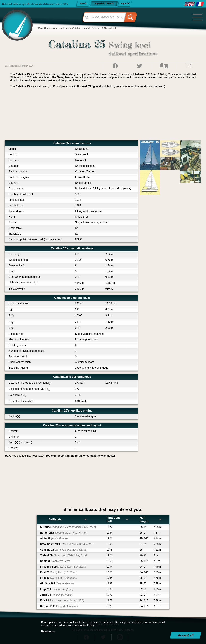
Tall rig (111, 86)
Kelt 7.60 (62, 601)
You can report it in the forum (64, 456)
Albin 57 (54, 538)
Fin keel (82, 86)
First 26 (59, 578)
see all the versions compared (145, 86)
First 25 (59, 572)
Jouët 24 (56, 595)
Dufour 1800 (60, 606)
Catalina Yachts (85, 172)
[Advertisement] (103, 115)
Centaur (55, 561)
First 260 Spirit (63, 567)
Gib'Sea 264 (57, 584)
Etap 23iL (57, 589)
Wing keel (95, 86)
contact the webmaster (101, 456)
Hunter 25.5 (64, 533)
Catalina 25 (64, 550)
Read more (48, 631)
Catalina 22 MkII (67, 544)
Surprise (68, 527)
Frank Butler (83, 177)
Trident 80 (64, 555)
